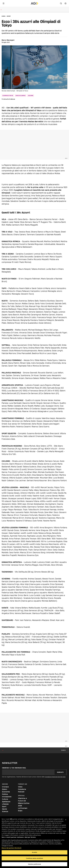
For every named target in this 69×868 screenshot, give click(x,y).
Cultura (5, 799)
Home (3, 16)
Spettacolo (6, 802)
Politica (5, 794)
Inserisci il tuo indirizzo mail (14, 768)
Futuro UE (22, 801)
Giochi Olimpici (21, 96)
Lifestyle (5, 804)
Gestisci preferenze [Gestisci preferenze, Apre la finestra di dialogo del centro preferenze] (35, 864)
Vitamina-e (22, 798)
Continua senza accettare (34, 858)
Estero (5, 789)
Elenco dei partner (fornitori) (11, 847)
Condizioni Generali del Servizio (55, 777)
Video (20, 787)
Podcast (21, 792)
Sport (9, 16)
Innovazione (7, 797)
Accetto (34, 852)
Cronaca (5, 787)
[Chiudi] (66, 820)
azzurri (31, 96)
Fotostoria (22, 789)
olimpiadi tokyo (8, 96)
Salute (4, 809)
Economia (6, 792)
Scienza (5, 811)
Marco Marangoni (8, 40)
